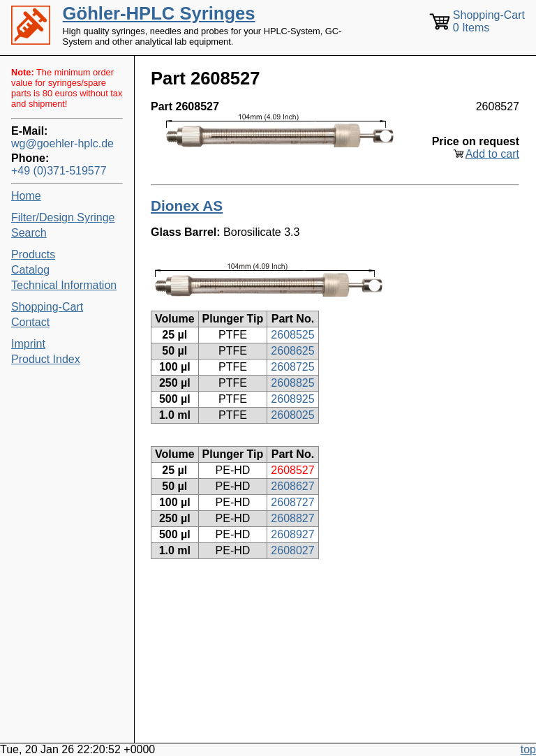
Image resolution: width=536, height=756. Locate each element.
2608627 (292, 486)
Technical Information (64, 285)
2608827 (292, 518)
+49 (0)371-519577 (59, 171)
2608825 (292, 383)
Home (26, 196)
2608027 (292, 550)
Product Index (46, 359)
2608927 (292, 534)
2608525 (292, 335)
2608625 (292, 351)
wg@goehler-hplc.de (62, 143)
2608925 (292, 399)
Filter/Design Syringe (63, 217)
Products (33, 254)
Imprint (28, 344)
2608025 (292, 415)
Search (29, 233)
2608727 (292, 502)
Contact (30, 322)
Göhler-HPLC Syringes (159, 13)
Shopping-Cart (47, 307)
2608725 (292, 367)
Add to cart (492, 154)
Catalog (30, 270)
